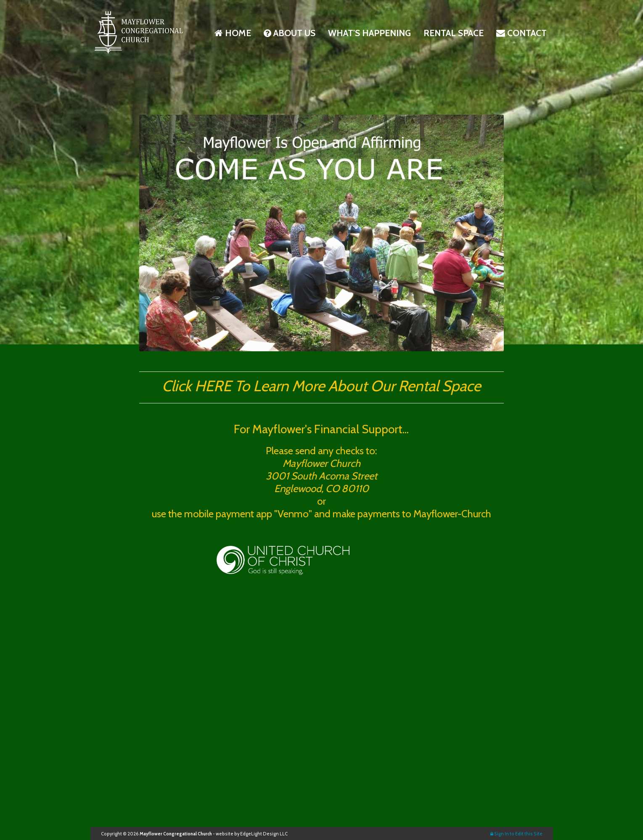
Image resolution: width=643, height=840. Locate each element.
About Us (290, 33)
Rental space (454, 33)
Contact (521, 33)
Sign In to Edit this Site (516, 834)
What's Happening (369, 33)
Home (233, 33)
